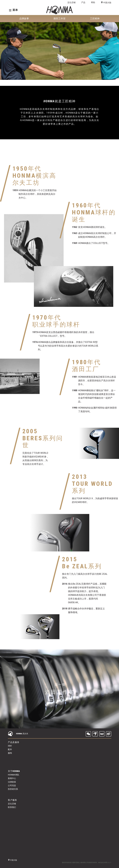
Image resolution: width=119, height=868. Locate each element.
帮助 (93, 2)
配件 (10, 749)
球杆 (10, 746)
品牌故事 (24, 19)
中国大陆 (107, 3)
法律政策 (12, 782)
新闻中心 (12, 778)
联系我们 (12, 807)
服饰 (10, 753)
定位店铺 (71, 2)
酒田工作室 (59, 19)
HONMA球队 (14, 775)
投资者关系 (13, 789)
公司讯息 (12, 785)
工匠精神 (95, 19)
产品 (83, 2)
